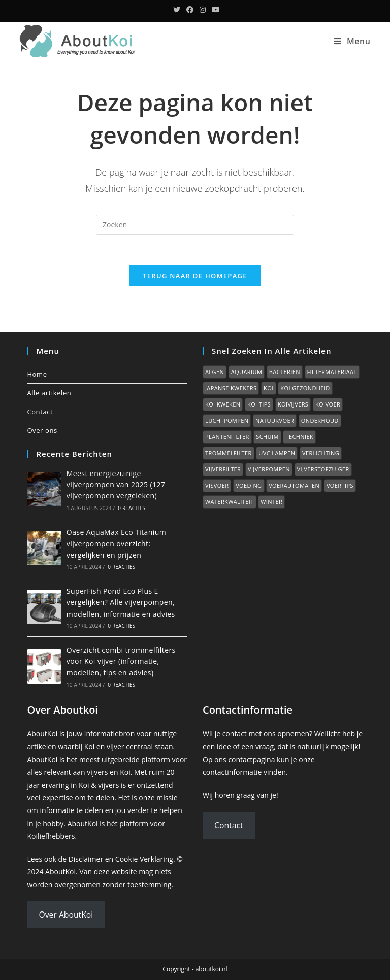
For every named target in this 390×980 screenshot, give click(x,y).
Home (37, 374)
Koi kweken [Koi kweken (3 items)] (223, 404)
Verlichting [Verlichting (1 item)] (321, 453)
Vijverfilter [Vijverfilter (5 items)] (223, 469)
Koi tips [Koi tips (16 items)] (259, 404)
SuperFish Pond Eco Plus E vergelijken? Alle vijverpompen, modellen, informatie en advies (121, 602)
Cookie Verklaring (144, 859)
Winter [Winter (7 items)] (271, 502)
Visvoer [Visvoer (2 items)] (217, 485)
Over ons (42, 430)
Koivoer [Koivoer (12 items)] (328, 404)
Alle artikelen (49, 393)
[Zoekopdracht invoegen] (195, 225)
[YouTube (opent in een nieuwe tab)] (214, 10)
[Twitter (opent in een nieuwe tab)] (177, 10)
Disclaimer (86, 859)
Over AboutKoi (66, 915)
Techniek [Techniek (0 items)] (299, 437)
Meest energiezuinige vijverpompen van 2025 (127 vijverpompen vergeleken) (116, 485)
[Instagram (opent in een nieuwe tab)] (203, 10)
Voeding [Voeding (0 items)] (249, 485)
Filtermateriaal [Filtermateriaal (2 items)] (332, 372)
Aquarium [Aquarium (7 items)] (247, 372)
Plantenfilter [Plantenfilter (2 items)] (227, 437)
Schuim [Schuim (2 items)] (267, 437)
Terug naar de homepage (195, 276)
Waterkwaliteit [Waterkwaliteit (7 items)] (230, 502)
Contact (40, 412)
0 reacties (132, 508)
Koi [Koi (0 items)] (269, 388)
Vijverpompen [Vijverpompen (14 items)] (269, 469)
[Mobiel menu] (352, 41)
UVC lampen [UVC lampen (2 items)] (277, 453)
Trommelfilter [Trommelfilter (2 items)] (229, 453)
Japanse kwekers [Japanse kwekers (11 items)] (231, 388)
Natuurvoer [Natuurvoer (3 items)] (275, 420)
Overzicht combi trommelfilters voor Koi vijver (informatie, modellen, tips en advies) (121, 661)
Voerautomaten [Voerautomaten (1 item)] (294, 485)
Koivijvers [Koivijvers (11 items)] (293, 404)
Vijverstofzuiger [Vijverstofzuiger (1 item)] (323, 469)
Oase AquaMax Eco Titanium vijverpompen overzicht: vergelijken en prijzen (116, 544)
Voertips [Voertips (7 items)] (340, 485)
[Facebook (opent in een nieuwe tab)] (190, 10)
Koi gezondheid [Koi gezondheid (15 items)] (305, 388)
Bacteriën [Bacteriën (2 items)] (285, 372)
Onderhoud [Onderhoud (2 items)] (320, 420)
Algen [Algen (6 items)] (215, 372)
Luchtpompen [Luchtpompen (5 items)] (227, 420)
